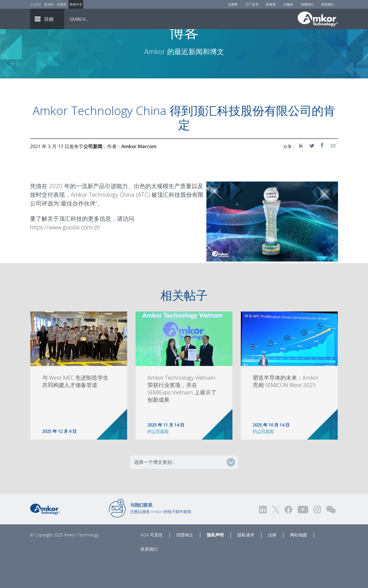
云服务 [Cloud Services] (288, 4)
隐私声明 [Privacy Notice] (215, 564)
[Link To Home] (318, 19)
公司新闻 (160, 460)
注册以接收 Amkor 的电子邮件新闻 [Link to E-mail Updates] (161, 537)
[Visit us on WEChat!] (331, 538)
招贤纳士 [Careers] (307, 4)
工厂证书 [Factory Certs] (252, 4)
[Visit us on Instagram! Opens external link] (317, 538)
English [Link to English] (36, 4)
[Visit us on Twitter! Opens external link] (276, 538)
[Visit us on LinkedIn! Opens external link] (263, 538)
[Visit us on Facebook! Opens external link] (288, 538)
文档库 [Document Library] (233, 4)
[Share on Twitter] (312, 174)
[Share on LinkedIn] (302, 174)
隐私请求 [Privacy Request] (246, 564)
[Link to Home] (45, 537)
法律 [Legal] (272, 564)
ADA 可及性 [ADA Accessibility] (152, 564)
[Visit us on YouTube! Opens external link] (303, 538)
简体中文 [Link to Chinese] (76, 4)
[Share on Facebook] (323, 174)
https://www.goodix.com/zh (65, 256)
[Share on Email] (333, 174)
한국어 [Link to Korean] (49, 4)
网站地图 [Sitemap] (299, 564)
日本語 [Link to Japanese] (62, 4)
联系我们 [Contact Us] (328, 4)
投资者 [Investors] (271, 4)
